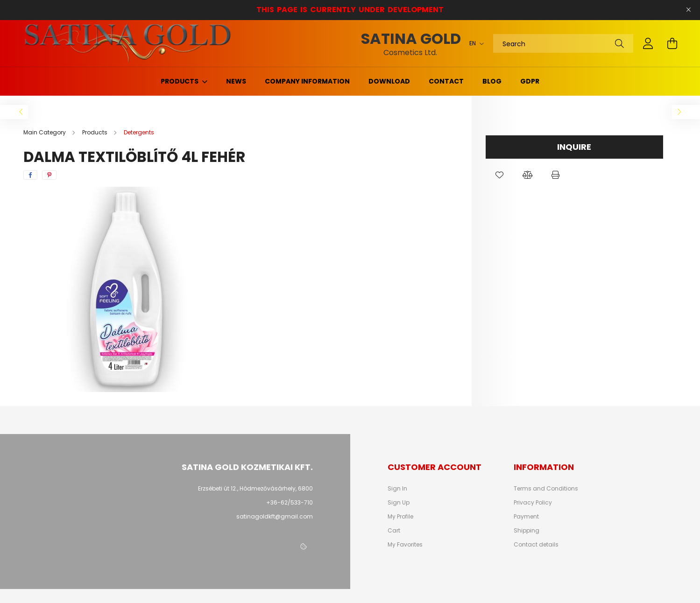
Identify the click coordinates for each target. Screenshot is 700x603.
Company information (307, 81)
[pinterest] (49, 175)
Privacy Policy (533, 503)
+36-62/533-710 (290, 502)
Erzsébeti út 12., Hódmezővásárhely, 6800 (255, 488)
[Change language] (474, 43)
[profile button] (648, 43)
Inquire (574, 147)
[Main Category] (45, 132)
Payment (526, 517)
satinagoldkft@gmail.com (275, 516)
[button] (500, 175)
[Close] (688, 10)
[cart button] (672, 43)
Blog (492, 81)
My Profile (400, 517)
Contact (446, 81)
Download (389, 81)
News (236, 81)
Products (180, 81)
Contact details (536, 545)
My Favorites (405, 545)
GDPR (530, 81)
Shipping (527, 531)
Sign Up (399, 503)
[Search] (563, 43)
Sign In (397, 489)
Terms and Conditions (546, 489)
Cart (394, 531)
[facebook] (30, 175)
